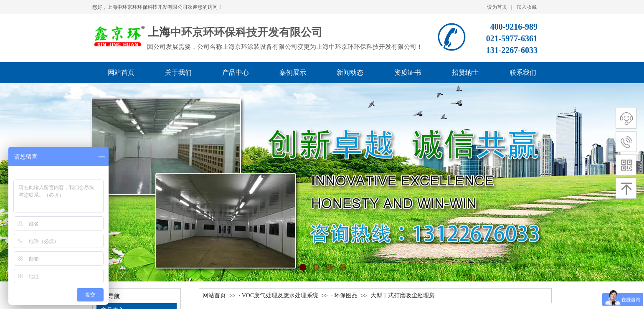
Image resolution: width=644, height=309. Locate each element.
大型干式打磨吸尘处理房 (403, 295)
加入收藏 (527, 7)
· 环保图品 (344, 295)
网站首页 (214, 295)
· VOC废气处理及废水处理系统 (279, 295)
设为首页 (497, 7)
